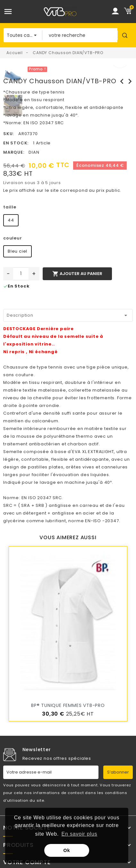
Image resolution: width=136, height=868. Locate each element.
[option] (79, 69)
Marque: (14, 152)
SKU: (8, 134)
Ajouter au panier (77, 274)
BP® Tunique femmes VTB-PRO (68, 705)
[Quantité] (21, 274)
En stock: (16, 143)
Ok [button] (67, 850)
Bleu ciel (17, 251)
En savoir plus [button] (80, 834)
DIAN (34, 152)
